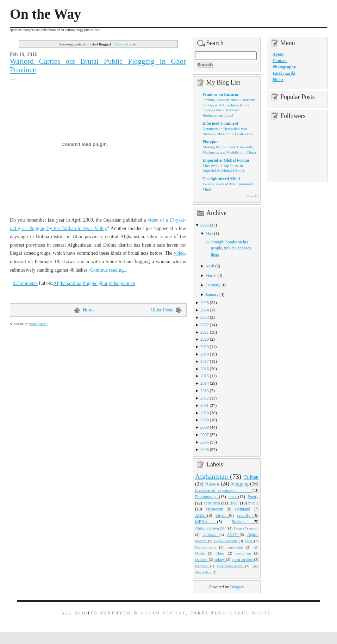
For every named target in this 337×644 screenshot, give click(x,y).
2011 (204, 405)
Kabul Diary (251, 613)
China (222, 553)
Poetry (253, 497)
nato (233, 497)
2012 (205, 398)
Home (89, 310)
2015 (205, 376)
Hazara (213, 484)
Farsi (249, 541)
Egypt (222, 515)
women (128, 283)
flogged (90, 283)
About (278, 54)
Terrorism (213, 503)
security (245, 515)
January (212, 295)
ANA (201, 515)
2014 (205, 383)
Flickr (278, 80)
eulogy (220, 559)
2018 (205, 354)
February (213, 285)
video (179, 253)
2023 (205, 317)
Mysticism (216, 509)
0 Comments (25, 283)
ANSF (233, 534)
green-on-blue (243, 559)
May (209, 234)
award (254, 528)
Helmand (244, 509)
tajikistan (211, 534)
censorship (236, 547)
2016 (205, 369)
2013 (205, 391)
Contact (280, 61)
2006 (205, 442)
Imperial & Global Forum (226, 160)
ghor (103, 283)
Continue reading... (108, 270)
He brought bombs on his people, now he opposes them (228, 248)
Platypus (210, 142)
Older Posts (162, 310)
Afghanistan (213, 476)
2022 (205, 325)
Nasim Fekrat (163, 613)
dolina (75, 283)
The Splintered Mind (221, 179)
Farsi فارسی (284, 73)
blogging (240, 484)
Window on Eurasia (220, 94)
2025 (205, 303)
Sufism (243, 522)
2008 (205, 427)
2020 (205, 339)
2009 (205, 420)
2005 (205, 450)
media (253, 503)
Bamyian (203, 566)
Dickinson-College (231, 566)
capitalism (245, 553)
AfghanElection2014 (212, 528)
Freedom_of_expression (223, 490)
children (202, 559)
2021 (205, 332)
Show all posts (125, 44)
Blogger (237, 587)
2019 (205, 347)
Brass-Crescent (226, 541)
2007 (205, 435)
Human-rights (207, 547)
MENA (206, 522)
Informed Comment (220, 123)
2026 (205, 225)
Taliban (251, 477)
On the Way (45, 14)
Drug (239, 528)
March (211, 275)
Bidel (235, 503)
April (210, 266)
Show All (253, 196)
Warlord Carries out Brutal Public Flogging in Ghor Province (98, 66)
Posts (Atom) (38, 324)
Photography (207, 497)
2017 (205, 361)
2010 (205, 413)
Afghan (61, 283)
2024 (205, 310)
